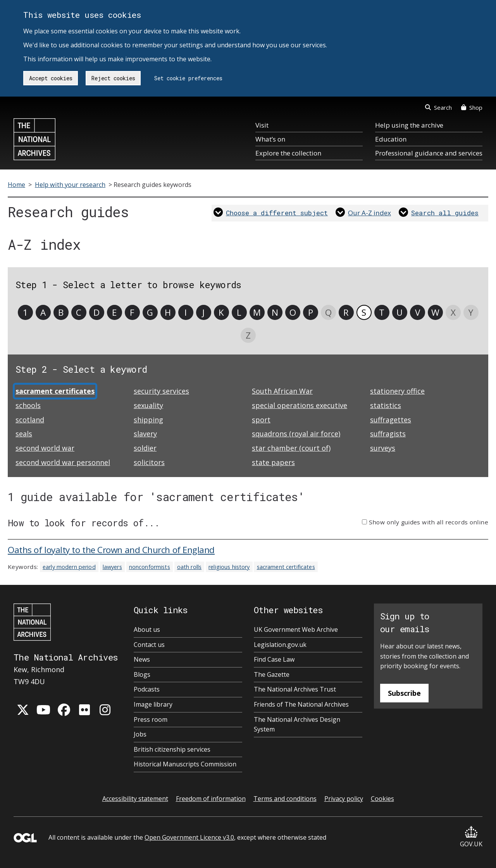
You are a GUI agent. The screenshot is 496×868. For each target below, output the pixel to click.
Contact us (149, 645)
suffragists (388, 434)
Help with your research (70, 185)
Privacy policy (344, 799)
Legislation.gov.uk (280, 645)
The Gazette (272, 674)
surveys (383, 448)
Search (438, 107)
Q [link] (328, 312)
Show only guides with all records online (429, 522)
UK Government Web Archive (296, 629)
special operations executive (300, 405)
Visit (262, 125)
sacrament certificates (286, 567)
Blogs (142, 674)
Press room (151, 719)
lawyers (112, 567)
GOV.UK (471, 837)
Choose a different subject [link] (277, 213)
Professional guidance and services (429, 153)
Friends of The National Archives (301, 704)
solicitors (149, 462)
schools (28, 405)
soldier (145, 448)
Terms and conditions (285, 799)
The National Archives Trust (295, 689)
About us (147, 629)
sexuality (148, 405)
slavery (145, 434)
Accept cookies (51, 78)
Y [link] (471, 312)
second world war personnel (63, 462)
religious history (229, 567)
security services (161, 391)
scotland (30, 420)
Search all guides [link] (445, 213)
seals (24, 434)
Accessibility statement (135, 799)
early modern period (69, 567)
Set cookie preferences (188, 78)
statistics (386, 405)
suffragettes (391, 420)
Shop (472, 107)
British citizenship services (172, 749)
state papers (273, 462)
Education (391, 139)
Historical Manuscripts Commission (185, 764)
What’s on (270, 139)
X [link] (453, 312)
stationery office (397, 391)
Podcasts (147, 689)
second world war (45, 448)
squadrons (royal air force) (296, 434)
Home (16, 185)
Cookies (382, 799)
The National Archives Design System (297, 724)
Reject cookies (113, 78)
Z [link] (248, 335)
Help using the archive (409, 125)
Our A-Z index (369, 213)
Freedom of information (211, 799)
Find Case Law (274, 659)
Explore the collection (288, 153)
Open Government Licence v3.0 (189, 837)
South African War (282, 391)
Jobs (140, 734)
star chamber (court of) (291, 448)
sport (261, 420)
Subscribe (404, 693)
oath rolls (189, 567)
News (142, 659)
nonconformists (150, 567)
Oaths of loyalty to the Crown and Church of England (111, 550)
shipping (148, 420)
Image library (153, 704)
